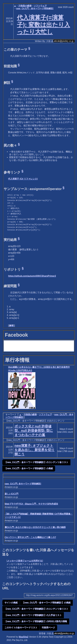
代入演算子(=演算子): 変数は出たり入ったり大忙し (43, 25)
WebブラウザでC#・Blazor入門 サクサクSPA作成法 (31, 504)
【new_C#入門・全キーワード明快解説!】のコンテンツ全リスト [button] (36, 462)
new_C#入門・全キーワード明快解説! (35, 8)
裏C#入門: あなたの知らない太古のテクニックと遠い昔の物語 (35, 527)
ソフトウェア (40, 6)
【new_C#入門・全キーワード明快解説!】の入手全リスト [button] (33, 615)
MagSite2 (24, 637)
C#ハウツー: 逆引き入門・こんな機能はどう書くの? (30, 537)
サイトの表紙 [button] (11, 603)
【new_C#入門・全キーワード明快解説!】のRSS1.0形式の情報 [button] (36, 621)
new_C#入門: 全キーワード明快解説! (23, 484)
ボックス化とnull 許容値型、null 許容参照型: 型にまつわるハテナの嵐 (34, 431)
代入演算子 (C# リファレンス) (23, 179)
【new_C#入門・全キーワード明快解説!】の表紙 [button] (29, 468)
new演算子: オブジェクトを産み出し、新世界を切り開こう (35, 450)
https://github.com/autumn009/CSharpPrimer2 (32, 276)
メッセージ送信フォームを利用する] (25, 561)
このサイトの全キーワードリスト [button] (21, 628)
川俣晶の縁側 (25, 6)
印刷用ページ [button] (48, 628)
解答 (11, 326)
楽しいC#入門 (11, 494)
